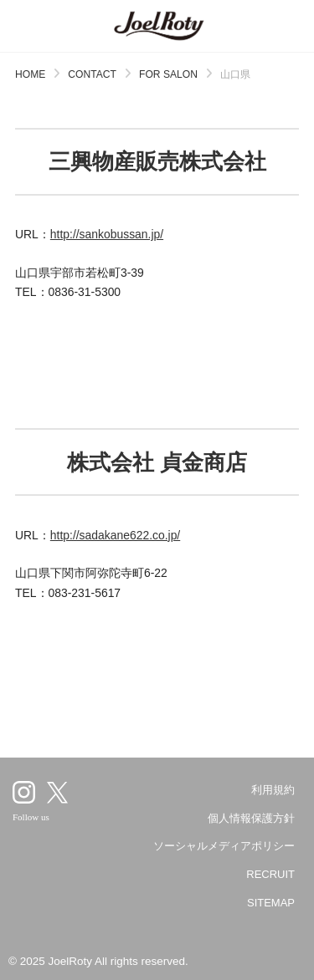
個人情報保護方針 (251, 818)
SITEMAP (271, 903)
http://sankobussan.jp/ (107, 234)
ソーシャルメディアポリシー (224, 846)
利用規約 (273, 790)
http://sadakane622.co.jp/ (115, 535)
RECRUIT (270, 874)
